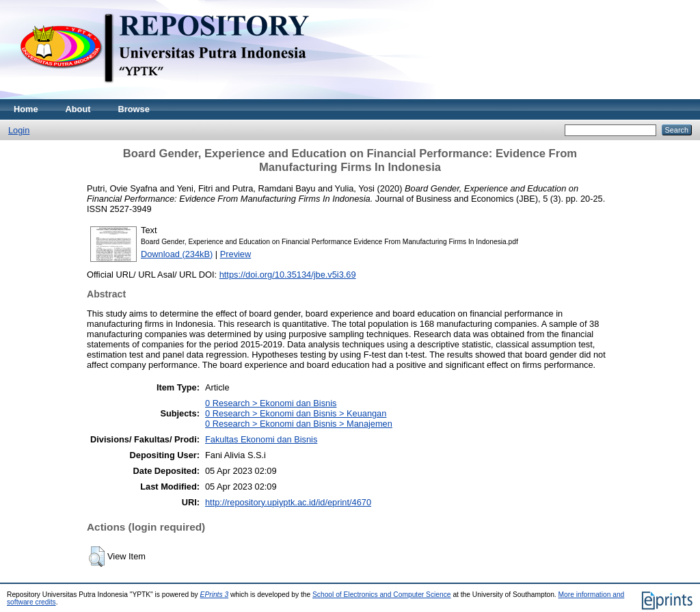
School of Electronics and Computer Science (382, 595)
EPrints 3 (215, 595)
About (78, 109)
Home (26, 109)
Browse (134, 109)
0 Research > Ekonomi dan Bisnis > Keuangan (296, 413)
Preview (236, 254)
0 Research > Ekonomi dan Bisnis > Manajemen (299, 424)
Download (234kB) (177, 254)
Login (19, 130)
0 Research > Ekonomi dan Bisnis (271, 403)
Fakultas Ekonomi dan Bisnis (261, 439)
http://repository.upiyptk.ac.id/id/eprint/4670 (288, 502)
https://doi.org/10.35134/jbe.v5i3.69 (288, 275)
